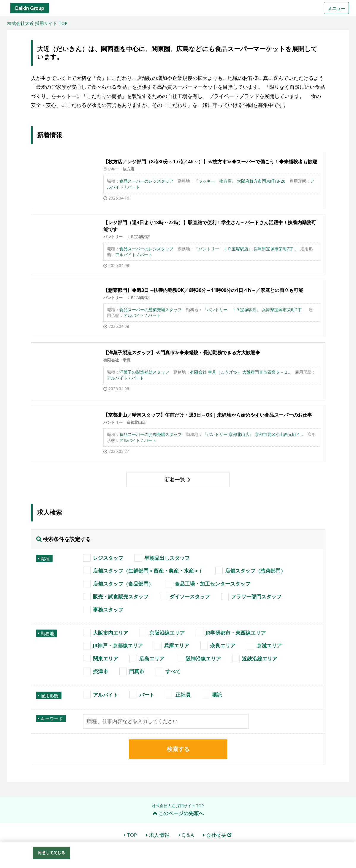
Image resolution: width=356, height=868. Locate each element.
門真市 (137, 671)
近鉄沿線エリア (260, 658)
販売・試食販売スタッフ (121, 596)
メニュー (336, 8)
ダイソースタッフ (190, 596)
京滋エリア (269, 645)
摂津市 (101, 671)
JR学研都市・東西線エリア (236, 633)
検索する (178, 749)
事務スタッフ (108, 610)
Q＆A (188, 835)
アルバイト (106, 695)
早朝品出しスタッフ (167, 558)
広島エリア (152, 658)
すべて (173, 671)
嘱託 (217, 695)
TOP (132, 835)
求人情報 (159, 835)
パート (147, 695)
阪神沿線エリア (203, 658)
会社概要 (219, 835)
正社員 (183, 695)
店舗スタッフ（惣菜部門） (255, 571)
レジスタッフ (108, 558)
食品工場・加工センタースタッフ (212, 584)
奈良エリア (223, 645)
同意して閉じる (51, 853)
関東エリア (106, 658)
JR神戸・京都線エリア (118, 645)
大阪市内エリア (111, 633)
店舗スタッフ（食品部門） (123, 584)
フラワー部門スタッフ (256, 596)
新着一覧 (175, 479)
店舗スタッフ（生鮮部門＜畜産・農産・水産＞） (148, 571)
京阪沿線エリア (167, 633)
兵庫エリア (177, 645)
